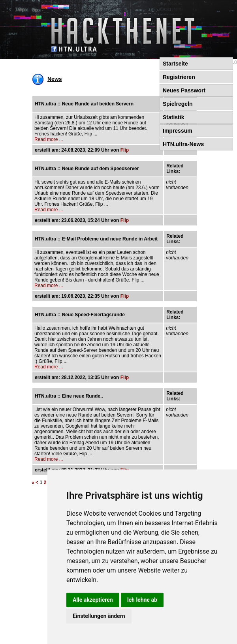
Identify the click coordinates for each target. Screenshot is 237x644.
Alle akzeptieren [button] (93, 600)
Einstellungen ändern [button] (99, 616)
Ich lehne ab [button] (142, 600)
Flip (125, 150)
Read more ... (49, 139)
